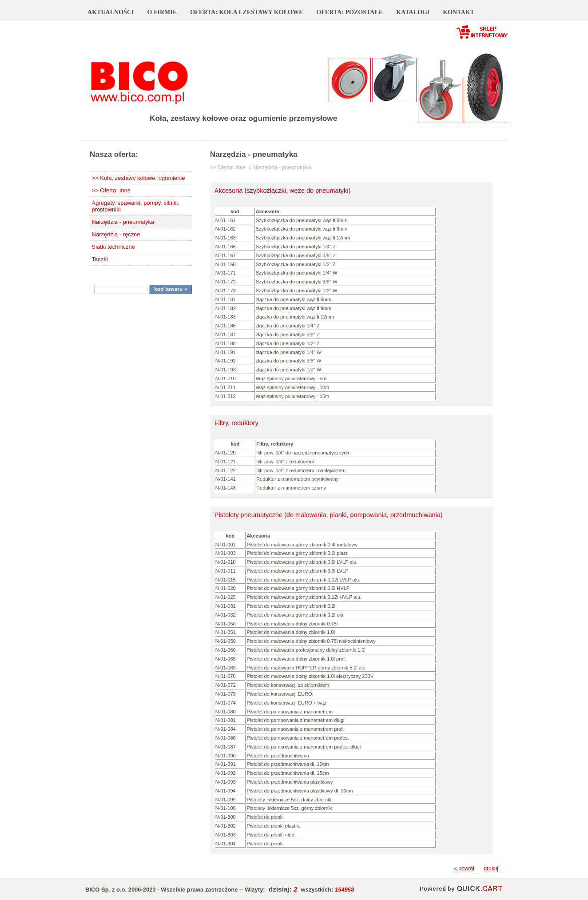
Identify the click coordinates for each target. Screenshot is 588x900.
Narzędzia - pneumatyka (123, 222)
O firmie (162, 12)
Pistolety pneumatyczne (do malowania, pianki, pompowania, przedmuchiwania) (329, 515)
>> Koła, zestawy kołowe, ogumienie (139, 178)
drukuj (491, 868)
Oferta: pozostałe (350, 12)
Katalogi (413, 12)
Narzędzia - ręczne (116, 234)
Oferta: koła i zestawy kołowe (246, 12)
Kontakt (459, 12)
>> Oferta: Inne (111, 190)
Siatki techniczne (113, 247)
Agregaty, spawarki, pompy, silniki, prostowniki (136, 206)
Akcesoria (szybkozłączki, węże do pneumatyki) (283, 191)
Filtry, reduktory (236, 423)
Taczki (100, 259)
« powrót (464, 868)
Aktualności (111, 12)
